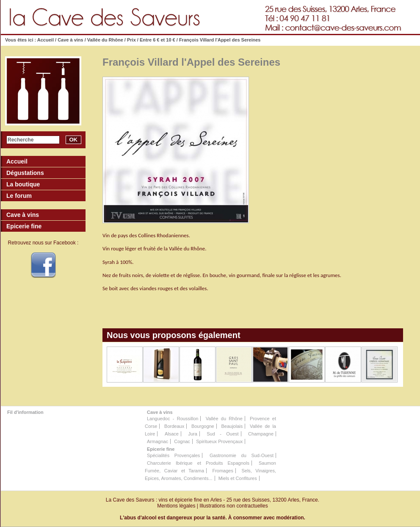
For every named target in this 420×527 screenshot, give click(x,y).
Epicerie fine (161, 449)
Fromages (223, 471)
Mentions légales (176, 506)
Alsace (172, 434)
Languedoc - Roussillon (173, 419)
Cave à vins (70, 40)
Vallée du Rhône (105, 40)
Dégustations (25, 173)
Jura (192, 434)
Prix (131, 40)
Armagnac (157, 441)
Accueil (46, 40)
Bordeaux (174, 426)
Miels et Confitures (238, 478)
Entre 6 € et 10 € (157, 40)
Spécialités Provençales (173, 455)
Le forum (19, 196)
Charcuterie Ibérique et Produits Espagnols (198, 463)
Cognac (182, 441)
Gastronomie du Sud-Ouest (242, 455)
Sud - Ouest (222, 434)
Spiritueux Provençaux (219, 441)
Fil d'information (25, 412)
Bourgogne (203, 426)
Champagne (261, 434)
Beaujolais (232, 426)
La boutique (23, 184)
